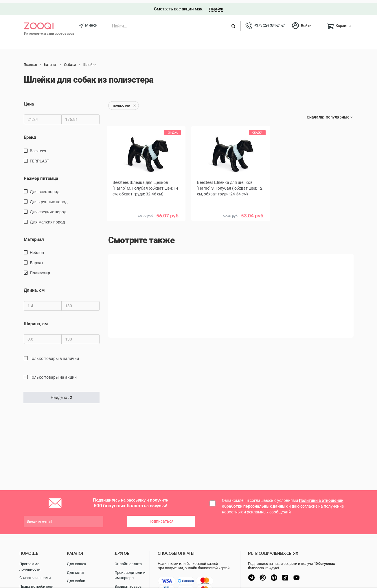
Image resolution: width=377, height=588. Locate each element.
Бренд (30, 134)
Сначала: (316, 114)
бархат (37, 260)
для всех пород (45, 189)
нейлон (37, 250)
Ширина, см (36, 321)
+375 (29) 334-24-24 (270, 22)
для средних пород (48, 209)
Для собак (76, 581)
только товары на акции (53, 374)
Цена (29, 101)
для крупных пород (49, 199)
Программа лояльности (30, 567)
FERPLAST (39, 158)
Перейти (216, 6)
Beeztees (38, 148)
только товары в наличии (54, 356)
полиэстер (40, 270)
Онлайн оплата (128, 564)
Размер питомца (41, 175)
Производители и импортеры (130, 575)
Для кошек (77, 564)
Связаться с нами (35, 578)
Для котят (76, 573)
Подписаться (161, 518)
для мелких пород (47, 219)
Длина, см (34, 287)
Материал (34, 236)
